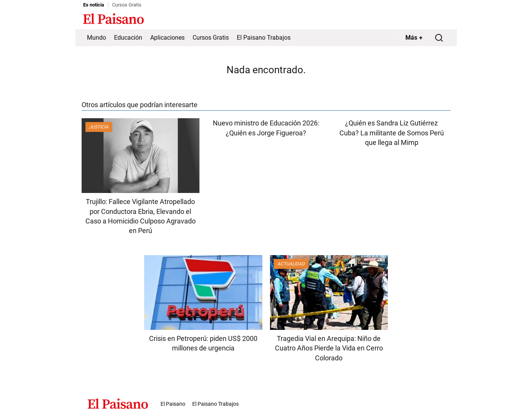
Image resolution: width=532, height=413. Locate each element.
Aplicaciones (167, 38)
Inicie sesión (434, 19)
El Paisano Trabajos (264, 38)
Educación (128, 38)
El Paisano (173, 404)
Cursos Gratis (127, 5)
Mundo (96, 38)
